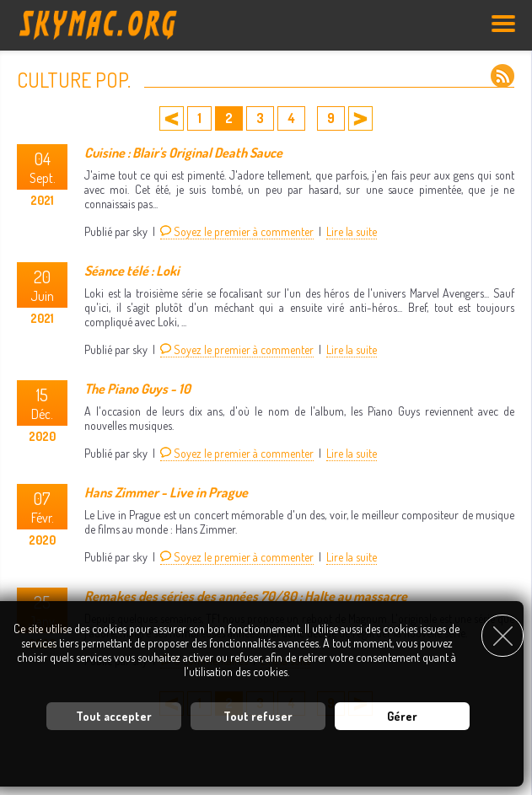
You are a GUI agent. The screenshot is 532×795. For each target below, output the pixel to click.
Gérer (402, 716)
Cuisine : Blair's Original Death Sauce (183, 153)
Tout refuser (258, 716)
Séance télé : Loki (132, 271)
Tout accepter (114, 716)
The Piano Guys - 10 (137, 389)
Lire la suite (352, 231)
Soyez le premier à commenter (237, 231)
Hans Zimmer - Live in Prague (166, 492)
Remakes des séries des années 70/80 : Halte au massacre (246, 596)
